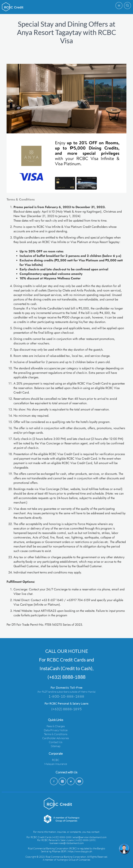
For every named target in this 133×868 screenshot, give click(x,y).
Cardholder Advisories (56, 738)
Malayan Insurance (56, 764)
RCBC (56, 760)
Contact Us (56, 742)
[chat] (124, 849)
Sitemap (56, 746)
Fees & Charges (56, 726)
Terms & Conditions (56, 734)
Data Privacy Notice (56, 730)
